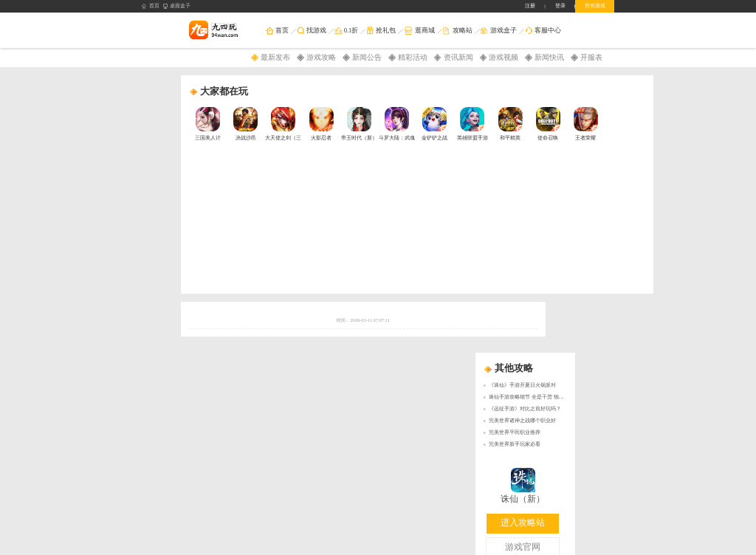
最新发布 (275, 57)
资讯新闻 (458, 57)
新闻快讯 (549, 57)
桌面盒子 (177, 6)
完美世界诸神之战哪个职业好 (522, 420)
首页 (151, 6)
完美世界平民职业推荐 (515, 432)
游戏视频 (504, 57)
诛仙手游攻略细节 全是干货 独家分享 (532, 397)
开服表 (591, 57)
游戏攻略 (321, 57)
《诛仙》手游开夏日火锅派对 (522, 385)
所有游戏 (595, 6)
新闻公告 (367, 57)
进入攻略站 (523, 523)
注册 (530, 6)
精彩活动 (413, 57)
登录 (560, 6)
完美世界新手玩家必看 (515, 444)
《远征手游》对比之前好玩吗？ (525, 409)
